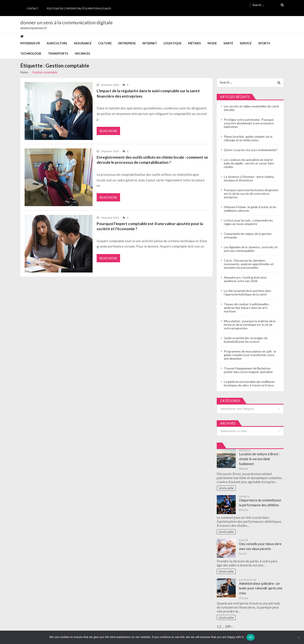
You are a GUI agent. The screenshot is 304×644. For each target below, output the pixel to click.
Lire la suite (226, 482)
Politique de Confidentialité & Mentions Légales (79, 8)
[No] (298, 637)
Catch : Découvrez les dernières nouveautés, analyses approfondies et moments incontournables (249, 261)
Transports (58, 53)
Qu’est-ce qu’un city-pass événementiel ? (250, 150)
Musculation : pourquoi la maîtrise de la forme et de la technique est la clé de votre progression (251, 318)
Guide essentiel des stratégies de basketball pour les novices (245, 333)
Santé (228, 43)
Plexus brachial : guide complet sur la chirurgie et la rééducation (248, 139)
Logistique (173, 43)
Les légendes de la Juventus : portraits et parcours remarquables (250, 246)
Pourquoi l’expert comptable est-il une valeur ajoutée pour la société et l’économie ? (149, 226)
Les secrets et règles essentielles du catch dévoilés (251, 108)
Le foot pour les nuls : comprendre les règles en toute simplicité (248, 219)
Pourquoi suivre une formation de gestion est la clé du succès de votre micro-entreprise (251, 190)
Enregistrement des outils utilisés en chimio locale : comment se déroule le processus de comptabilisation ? (152, 160)
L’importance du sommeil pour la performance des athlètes (261, 497)
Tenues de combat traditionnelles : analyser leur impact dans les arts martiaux (252, 303)
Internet (150, 43)
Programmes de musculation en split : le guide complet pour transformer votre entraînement (250, 348)
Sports (264, 43)
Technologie (31, 53)
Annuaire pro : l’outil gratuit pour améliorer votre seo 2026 (252, 276)
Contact (32, 8)
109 (228, 621)
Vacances (82, 53)
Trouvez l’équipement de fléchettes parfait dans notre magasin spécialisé (251, 363)
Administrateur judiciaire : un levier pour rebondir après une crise (261, 583)
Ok (251, 637)
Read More (109, 132)
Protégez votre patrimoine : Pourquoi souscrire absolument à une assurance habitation (248, 123)
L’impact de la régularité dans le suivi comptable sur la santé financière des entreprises (148, 93)
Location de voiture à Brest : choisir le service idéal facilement (260, 453)
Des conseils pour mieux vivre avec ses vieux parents (261, 541)
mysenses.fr (30, 43)
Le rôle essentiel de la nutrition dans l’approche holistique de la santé (247, 289)
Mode (212, 43)
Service (246, 43)
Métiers (195, 43)
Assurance (83, 43)
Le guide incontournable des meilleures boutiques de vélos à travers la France (249, 377)
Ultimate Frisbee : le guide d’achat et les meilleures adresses (250, 205)
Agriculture (57, 43)
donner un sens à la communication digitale (67, 23)
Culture (105, 43)
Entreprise (127, 43)
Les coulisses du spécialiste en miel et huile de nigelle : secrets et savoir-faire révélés (251, 162)
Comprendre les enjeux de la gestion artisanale (248, 232)
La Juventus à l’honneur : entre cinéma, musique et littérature (249, 175)
